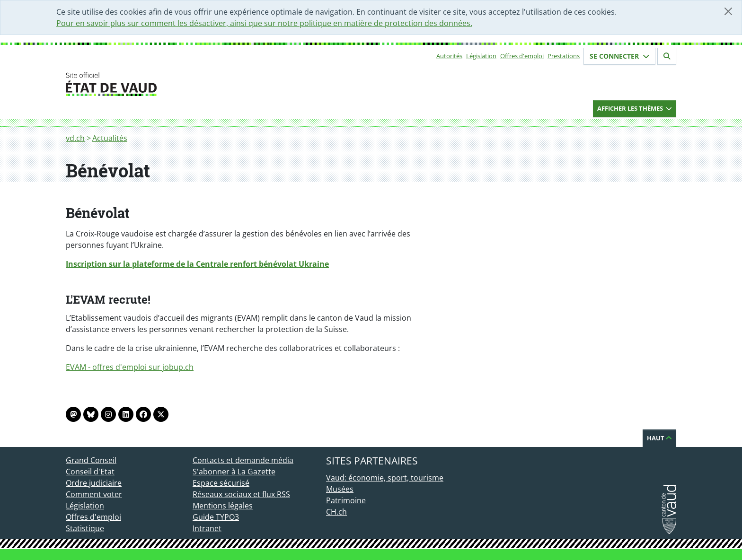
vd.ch (75, 138)
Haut (659, 438)
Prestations (564, 56)
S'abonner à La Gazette (234, 472)
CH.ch (336, 512)
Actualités (110, 138)
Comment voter (94, 494)
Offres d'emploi (522, 56)
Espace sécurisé (221, 483)
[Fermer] (728, 11)
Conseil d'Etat (90, 472)
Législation (481, 56)
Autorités (449, 56)
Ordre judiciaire (94, 483)
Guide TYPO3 (216, 517)
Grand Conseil (91, 460)
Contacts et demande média (243, 460)
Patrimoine (346, 500)
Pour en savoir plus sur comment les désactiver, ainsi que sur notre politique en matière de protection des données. (264, 23)
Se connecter (619, 56)
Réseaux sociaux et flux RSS (241, 494)
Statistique (85, 528)
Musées (340, 489)
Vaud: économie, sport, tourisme (385, 478)
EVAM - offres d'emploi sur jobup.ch (130, 367)
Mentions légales (223, 506)
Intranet (207, 528)
